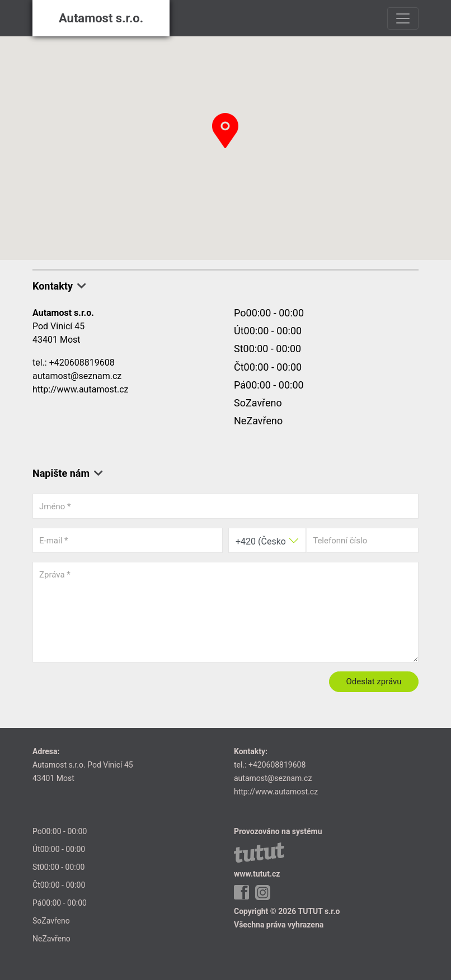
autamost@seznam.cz (77, 376)
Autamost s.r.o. (101, 18)
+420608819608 (82, 363)
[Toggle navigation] (403, 18)
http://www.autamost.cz (81, 389)
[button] (225, 131)
